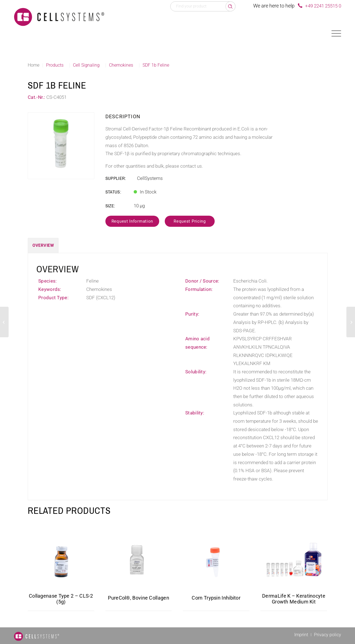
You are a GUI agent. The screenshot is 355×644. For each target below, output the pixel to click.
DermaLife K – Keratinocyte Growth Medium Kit (294, 599)
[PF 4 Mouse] (4, 322)
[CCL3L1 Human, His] (351, 322)
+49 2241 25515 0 (323, 6)
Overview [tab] (43, 245)
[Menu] (336, 33)
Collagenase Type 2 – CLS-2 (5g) (61, 599)
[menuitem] (336, 33)
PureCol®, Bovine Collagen (139, 598)
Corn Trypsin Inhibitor (216, 598)
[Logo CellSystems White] (59, 17)
